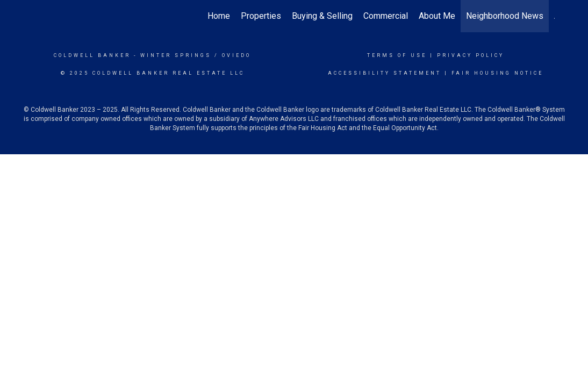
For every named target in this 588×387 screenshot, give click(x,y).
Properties (261, 16)
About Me (437, 16)
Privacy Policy (471, 55)
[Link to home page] (39, 16)
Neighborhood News (505, 16)
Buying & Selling (322, 16)
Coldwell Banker (92, 55)
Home (219, 16)
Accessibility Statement (385, 73)
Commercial (386, 16)
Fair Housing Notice (497, 73)
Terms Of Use (397, 55)
